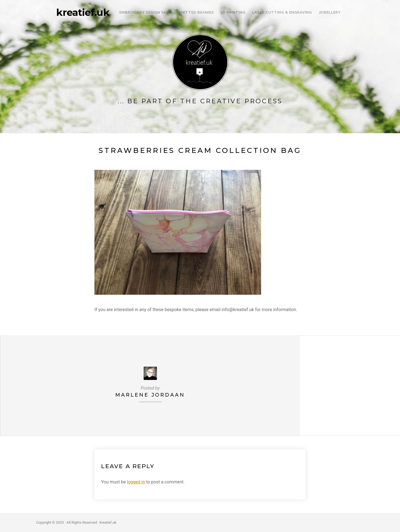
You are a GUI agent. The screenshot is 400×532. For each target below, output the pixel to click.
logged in (136, 482)
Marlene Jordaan (150, 395)
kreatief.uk (83, 12)
